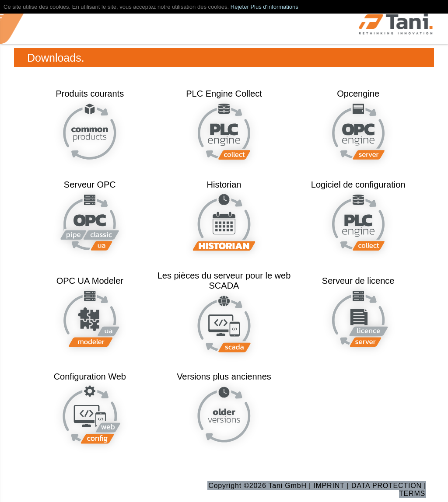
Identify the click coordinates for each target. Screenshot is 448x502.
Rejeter (240, 7)
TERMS (412, 493)
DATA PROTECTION (387, 486)
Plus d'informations (274, 7)
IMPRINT (329, 486)
